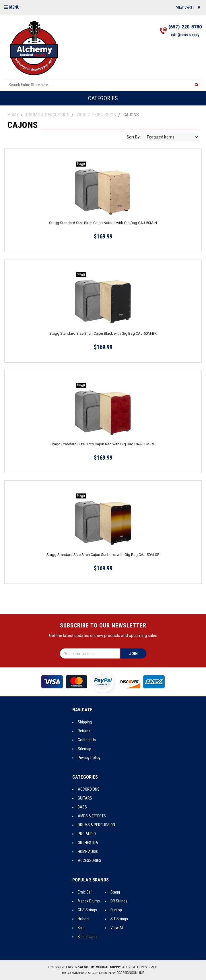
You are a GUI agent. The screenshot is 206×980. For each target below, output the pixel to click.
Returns (84, 731)
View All (117, 928)
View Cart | (189, 7)
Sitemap (84, 749)
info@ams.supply (185, 35)
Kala (81, 928)
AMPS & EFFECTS (92, 816)
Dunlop (116, 910)
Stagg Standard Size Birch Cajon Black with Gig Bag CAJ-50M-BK (103, 333)
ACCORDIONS (89, 789)
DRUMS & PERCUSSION (96, 825)
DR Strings (119, 901)
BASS (82, 807)
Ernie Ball (85, 892)
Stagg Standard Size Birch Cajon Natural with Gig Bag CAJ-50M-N (103, 223)
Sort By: (134, 137)
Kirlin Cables (88, 937)
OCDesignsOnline (130, 973)
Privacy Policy (89, 758)
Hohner (84, 919)
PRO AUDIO (87, 834)
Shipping (85, 722)
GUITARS (85, 798)
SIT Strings (119, 919)
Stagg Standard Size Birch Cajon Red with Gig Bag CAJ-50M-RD (103, 444)
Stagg (115, 892)
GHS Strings (87, 910)
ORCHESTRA (88, 843)
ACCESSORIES (90, 860)
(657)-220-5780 (185, 27)
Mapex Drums (89, 901)
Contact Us (87, 740)
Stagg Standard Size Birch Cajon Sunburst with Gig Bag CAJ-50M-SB (103, 555)
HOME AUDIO (88, 852)
